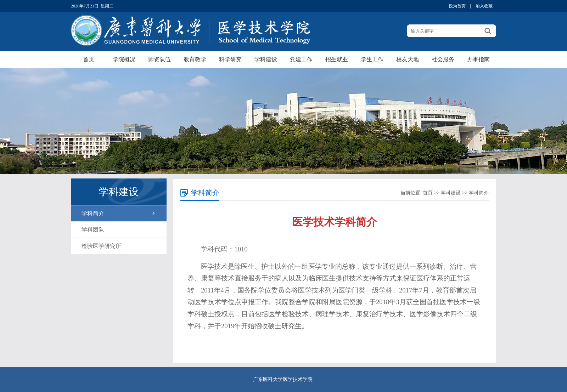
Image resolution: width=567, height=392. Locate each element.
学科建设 (266, 59)
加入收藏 (484, 6)
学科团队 (93, 230)
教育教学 (195, 59)
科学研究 (230, 59)
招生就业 (337, 59)
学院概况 (124, 59)
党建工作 (301, 59)
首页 (89, 59)
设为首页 (457, 6)
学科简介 (93, 213)
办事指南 (478, 59)
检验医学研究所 (101, 246)
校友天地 (408, 59)
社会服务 (443, 59)
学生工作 (372, 59)
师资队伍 (159, 59)
